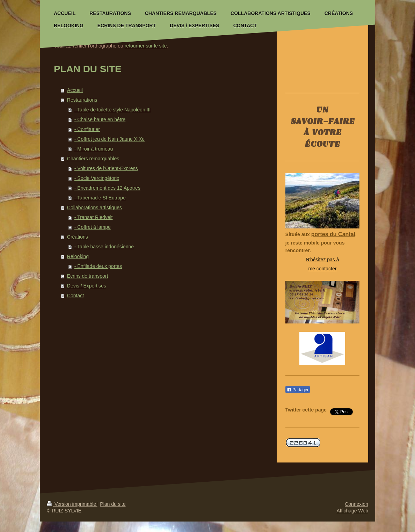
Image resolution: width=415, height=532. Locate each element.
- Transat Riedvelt (94, 217)
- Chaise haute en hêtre (100, 119)
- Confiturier (87, 129)
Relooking (78, 256)
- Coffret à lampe (93, 227)
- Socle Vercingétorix (97, 178)
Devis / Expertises (87, 286)
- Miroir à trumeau (94, 149)
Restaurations (82, 100)
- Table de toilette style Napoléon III (112, 110)
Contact (75, 296)
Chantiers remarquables (93, 159)
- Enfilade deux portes (98, 266)
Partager (298, 390)
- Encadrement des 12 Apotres (107, 188)
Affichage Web (352, 511)
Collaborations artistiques (94, 207)
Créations (78, 237)
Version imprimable (72, 504)
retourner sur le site (146, 46)
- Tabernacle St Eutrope (100, 198)
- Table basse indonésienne (104, 247)
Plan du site (113, 504)
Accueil (75, 90)
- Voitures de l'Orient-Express (106, 168)
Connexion (356, 504)
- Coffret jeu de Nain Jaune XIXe (110, 139)
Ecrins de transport (88, 276)
